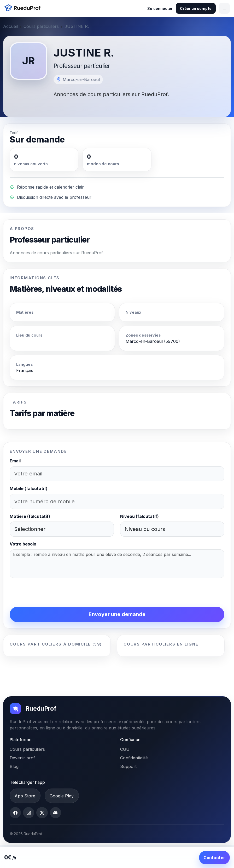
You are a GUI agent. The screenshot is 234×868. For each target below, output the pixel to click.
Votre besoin (23, 544)
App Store (25, 796)
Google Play (62, 796)
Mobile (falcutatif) (29, 488)
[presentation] (49, 592)
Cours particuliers (41, 26)
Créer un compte (196, 8)
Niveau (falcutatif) (139, 516)
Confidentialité (134, 758)
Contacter (214, 858)
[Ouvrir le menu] (224, 8)
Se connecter (160, 8)
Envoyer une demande (117, 614)
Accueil (10, 26)
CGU (125, 749)
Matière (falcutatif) (30, 516)
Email (15, 461)
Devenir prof (22, 758)
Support (128, 766)
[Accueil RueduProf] (24, 8)
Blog (14, 766)
